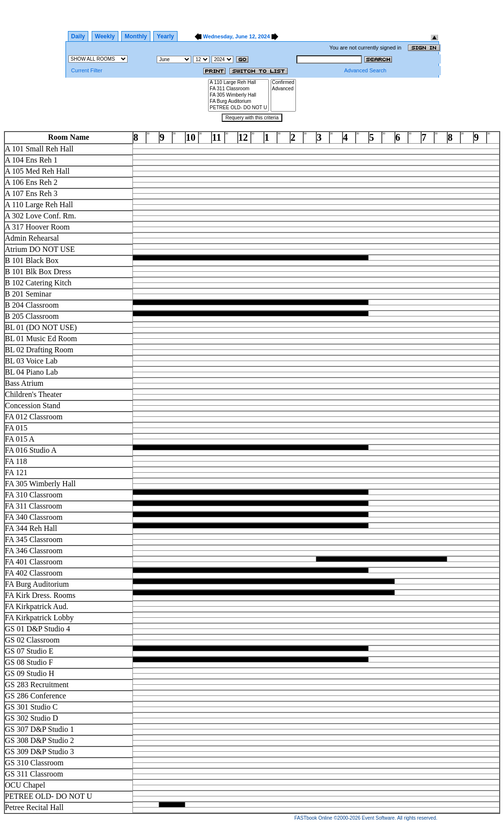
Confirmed (283, 83)
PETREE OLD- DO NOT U (238, 108)
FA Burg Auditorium (238, 102)
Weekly (105, 36)
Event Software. (379, 818)
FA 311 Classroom (238, 89)
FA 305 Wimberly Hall (238, 95)
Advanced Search (365, 70)
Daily (78, 36)
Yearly (165, 36)
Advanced (283, 89)
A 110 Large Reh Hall (238, 83)
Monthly (136, 36)
